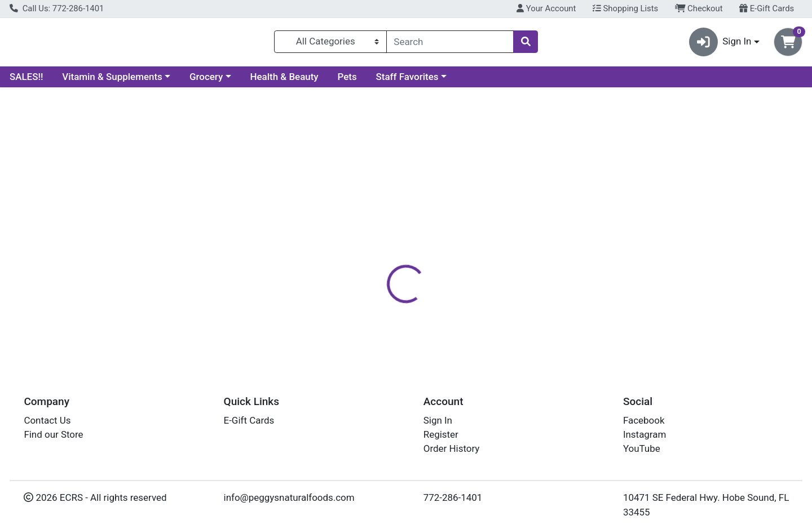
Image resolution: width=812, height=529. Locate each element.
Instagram (645, 434)
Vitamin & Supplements (112, 81)
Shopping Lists (625, 8)
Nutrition (420, 245)
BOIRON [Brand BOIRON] (474, 290)
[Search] (450, 44)
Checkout (699, 8)
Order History (452, 449)
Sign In (438, 420)
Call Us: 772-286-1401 (57, 8)
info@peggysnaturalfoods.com (289, 498)
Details (370, 245)
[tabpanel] (575, 307)
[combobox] (450, 44)
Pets (347, 81)
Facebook (644, 420)
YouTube (642, 449)
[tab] (370, 245)
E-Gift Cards (767, 8)
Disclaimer (477, 245)
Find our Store (53, 434)
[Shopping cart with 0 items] (788, 44)
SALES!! (26, 81)
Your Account (546, 8)
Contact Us (47, 420)
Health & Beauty (284, 81)
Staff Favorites (407, 81)
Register (441, 434)
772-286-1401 (453, 498)
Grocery (206, 81)
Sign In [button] (720, 44)
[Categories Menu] (330, 44)
